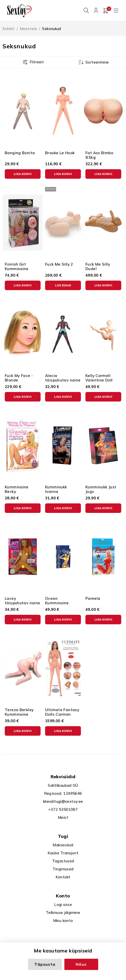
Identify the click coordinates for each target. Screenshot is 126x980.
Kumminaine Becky (17, 488)
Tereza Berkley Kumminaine (19, 711)
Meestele (28, 27)
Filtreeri (37, 60)
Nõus (81, 964)
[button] (23, 172)
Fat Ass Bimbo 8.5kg (99, 154)
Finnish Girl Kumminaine (17, 265)
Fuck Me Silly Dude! (98, 265)
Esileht (9, 27)
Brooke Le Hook (60, 151)
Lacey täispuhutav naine (22, 599)
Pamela (93, 597)
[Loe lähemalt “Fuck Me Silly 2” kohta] (63, 284)
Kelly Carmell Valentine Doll (99, 376)
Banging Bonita (20, 151)
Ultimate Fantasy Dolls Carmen (62, 711)
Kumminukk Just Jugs (101, 488)
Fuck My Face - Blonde (19, 376)
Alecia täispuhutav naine (63, 376)
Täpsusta (45, 964)
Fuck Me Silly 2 (59, 263)
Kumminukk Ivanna (56, 488)
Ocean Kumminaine (57, 599)
